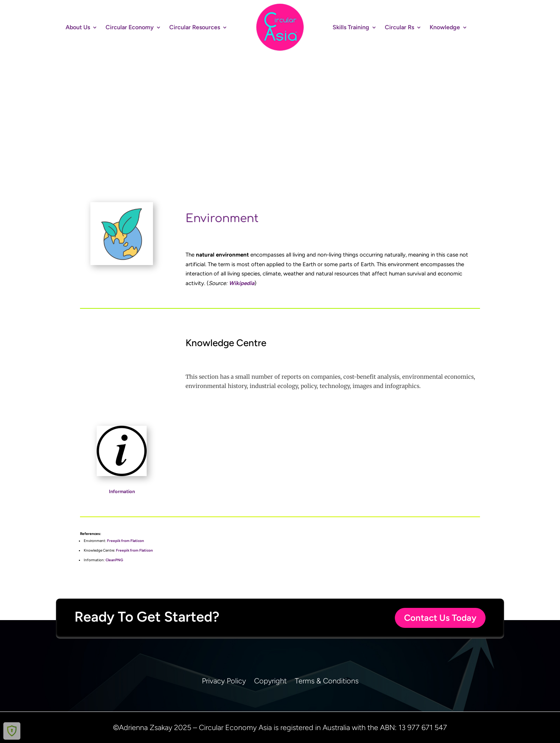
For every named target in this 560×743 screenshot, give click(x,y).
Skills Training (351, 27)
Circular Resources (195, 27)
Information (122, 491)
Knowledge (445, 27)
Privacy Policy (224, 681)
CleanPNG (114, 560)
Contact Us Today (440, 618)
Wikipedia (242, 283)
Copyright (270, 681)
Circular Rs (399, 27)
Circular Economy (130, 27)
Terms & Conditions (327, 681)
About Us (78, 27)
